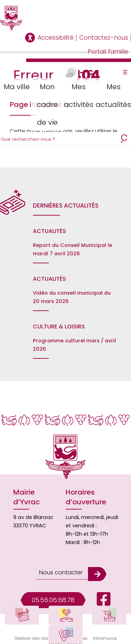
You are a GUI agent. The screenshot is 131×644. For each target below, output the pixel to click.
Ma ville (16, 86)
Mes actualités (113, 95)
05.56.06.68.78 (53, 592)
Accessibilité (56, 38)
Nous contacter (60, 566)
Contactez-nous (104, 38)
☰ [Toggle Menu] (125, 72)
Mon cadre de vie (48, 103)
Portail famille (108, 52)
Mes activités (80, 95)
